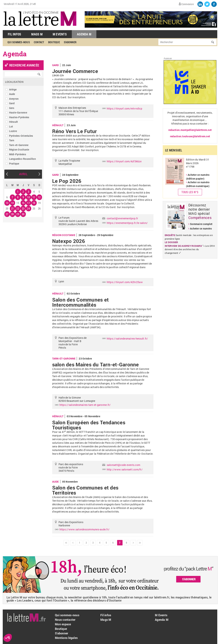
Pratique (14, 163)
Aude (12, 94)
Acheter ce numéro (201, 228)
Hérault (14, 122)
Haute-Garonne (18, 112)
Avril (23, 174)
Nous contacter (65, 620)
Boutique (54, 42)
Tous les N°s (190, 192)
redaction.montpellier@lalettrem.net (190, 130)
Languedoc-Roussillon (22, 159)
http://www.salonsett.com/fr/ (125, 469)
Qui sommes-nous (19, 42)
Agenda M (84, 34)
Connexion (188, 4)
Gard (12, 103)
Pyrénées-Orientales (21, 136)
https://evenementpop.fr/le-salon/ (127, 223)
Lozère (13, 131)
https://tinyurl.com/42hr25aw (125, 282)
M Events (60, 34)
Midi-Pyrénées (18, 154)
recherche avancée (24, 65)
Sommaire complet (201, 224)
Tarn (12, 140)
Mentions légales (66, 638)
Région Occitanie (19, 150)
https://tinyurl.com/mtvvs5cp (124, 108)
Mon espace (63, 624)
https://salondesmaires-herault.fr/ (127, 339)
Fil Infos (14, 34)
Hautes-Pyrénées (19, 117)
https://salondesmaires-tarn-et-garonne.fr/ (85, 405)
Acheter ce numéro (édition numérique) (198, 184)
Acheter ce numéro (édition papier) (198, 177)
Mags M (37, 34)
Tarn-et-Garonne (19, 145)
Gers (12, 108)
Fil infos (106, 615)
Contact (39, 42)
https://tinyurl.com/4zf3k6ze (124, 161)
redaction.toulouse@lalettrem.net (190, 136)
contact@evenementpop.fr (122, 218)
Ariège (13, 89)
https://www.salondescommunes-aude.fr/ (85, 529)
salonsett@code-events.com (124, 465)
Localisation (14, 82)
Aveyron (14, 99)
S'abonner (70, 42)
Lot (11, 126)
